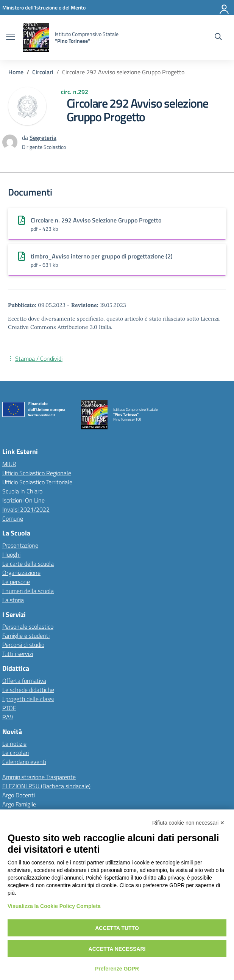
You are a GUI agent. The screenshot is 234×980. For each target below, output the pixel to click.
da (26, 138)
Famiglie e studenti (26, 636)
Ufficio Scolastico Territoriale (37, 482)
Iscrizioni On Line (23, 500)
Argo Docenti (19, 795)
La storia (13, 600)
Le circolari (16, 753)
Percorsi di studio (23, 645)
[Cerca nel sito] (218, 38)
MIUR (9, 464)
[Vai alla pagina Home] (16, 72)
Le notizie (14, 744)
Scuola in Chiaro (22, 491)
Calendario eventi (24, 762)
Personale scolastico (28, 626)
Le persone (16, 582)
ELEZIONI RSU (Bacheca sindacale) (46, 786)
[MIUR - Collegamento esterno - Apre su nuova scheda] (44, 7)
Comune (13, 518)
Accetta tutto (117, 928)
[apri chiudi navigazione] (11, 38)
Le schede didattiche (28, 690)
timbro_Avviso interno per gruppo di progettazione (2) (102, 256)
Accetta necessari (117, 949)
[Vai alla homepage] (36, 38)
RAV (8, 717)
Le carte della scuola (28, 564)
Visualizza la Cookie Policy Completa (54, 906)
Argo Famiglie (19, 804)
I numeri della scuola (28, 591)
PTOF (9, 708)
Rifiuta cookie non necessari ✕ (188, 823)
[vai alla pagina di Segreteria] (43, 138)
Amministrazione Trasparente (39, 777)
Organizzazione (21, 573)
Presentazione (20, 545)
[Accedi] (225, 8)
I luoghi (11, 554)
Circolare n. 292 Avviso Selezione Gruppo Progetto (96, 220)
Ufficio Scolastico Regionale (37, 473)
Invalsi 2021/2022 (26, 509)
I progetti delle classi (28, 699)
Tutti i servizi (18, 654)
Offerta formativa (24, 681)
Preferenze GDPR (117, 969)
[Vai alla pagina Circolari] (43, 72)
